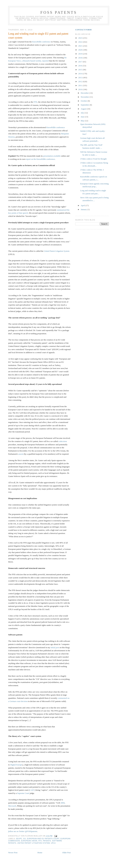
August (84, 109)
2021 (81, 46)
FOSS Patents (59, 12)
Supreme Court (23, 793)
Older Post (66, 853)
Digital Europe (16, 765)
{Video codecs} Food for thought (93, 159)
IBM (63, 803)
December (85, 93)
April (83, 205)
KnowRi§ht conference (41, 42)
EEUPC (19, 839)
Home (40, 853)
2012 (81, 81)
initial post (55, 647)
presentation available (52, 156)
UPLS (53, 843)
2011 (81, 85)
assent (21, 454)
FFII (35, 102)
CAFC (32, 790)
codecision (63, 441)
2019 (81, 54)
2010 (81, 89)
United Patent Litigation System (57, 251)
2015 (81, 70)
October (84, 101)
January (84, 209)
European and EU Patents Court (43, 839)
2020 (81, 50)
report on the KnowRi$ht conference (40, 159)
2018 (81, 58)
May (83, 121)
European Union (29, 841)
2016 (81, 66)
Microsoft (12, 806)
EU (25, 839)
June (83, 117)
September (85, 105)
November (85, 97)
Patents (47, 841)
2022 (81, 42)
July (83, 113)
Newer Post (13, 853)
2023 (81, 38)
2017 (81, 62)
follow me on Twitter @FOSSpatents (23, 831)
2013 (81, 78)
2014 (81, 74)
